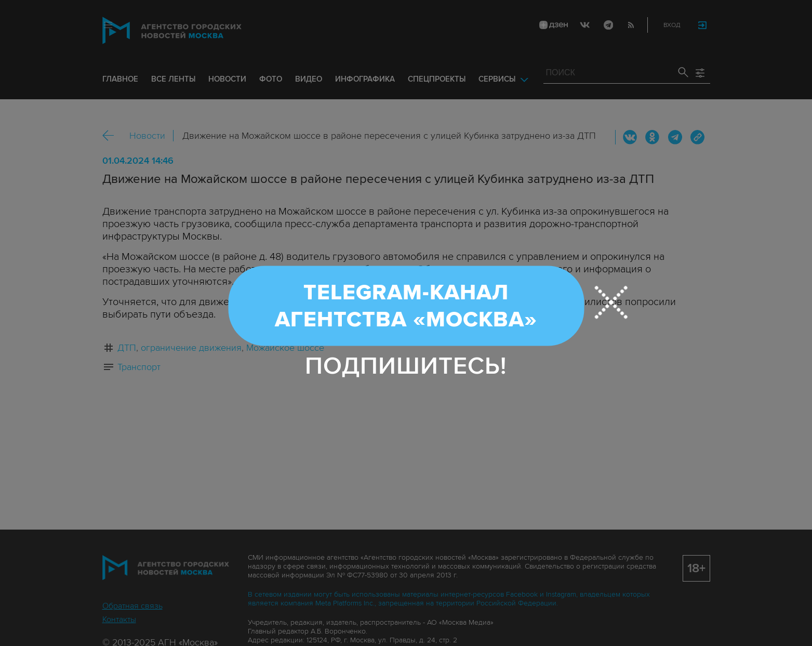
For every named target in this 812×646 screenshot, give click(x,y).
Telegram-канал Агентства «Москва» (406, 306)
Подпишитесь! (406, 366)
